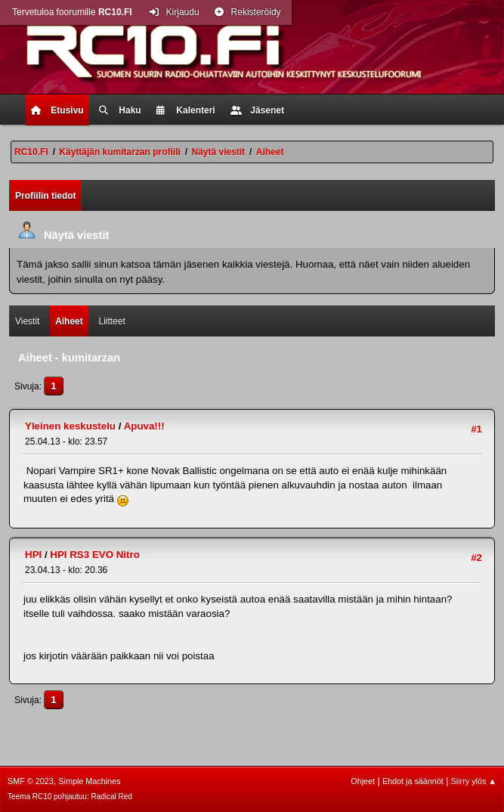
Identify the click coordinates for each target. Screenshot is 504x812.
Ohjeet (363, 781)
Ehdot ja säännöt (413, 781)
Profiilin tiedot (46, 196)
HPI (33, 555)
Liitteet (111, 321)
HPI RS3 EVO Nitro (95, 555)
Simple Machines (89, 781)
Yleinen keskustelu (70, 426)
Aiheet (69, 321)
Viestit (27, 321)
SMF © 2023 (31, 781)
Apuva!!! (144, 426)
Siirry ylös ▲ (474, 781)
